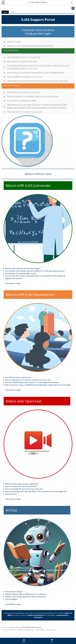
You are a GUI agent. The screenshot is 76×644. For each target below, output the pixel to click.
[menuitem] (24, 641)
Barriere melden (52, 630)
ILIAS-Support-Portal (39, 2)
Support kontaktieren (9, 630)
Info (12, 12)
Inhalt (4, 12)
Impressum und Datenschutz (26, 630)
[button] (38, 42)
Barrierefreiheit (40, 630)
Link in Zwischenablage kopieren (11, 627)
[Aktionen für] (73, 8)
